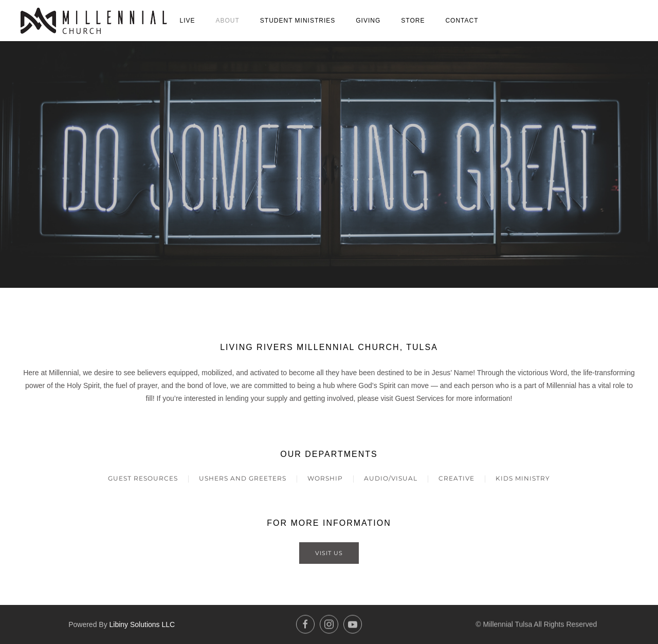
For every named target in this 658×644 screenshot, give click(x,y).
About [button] (227, 21)
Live (187, 21)
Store (413, 21)
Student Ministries (298, 21)
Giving (368, 21)
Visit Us (329, 553)
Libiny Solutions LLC (142, 623)
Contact (462, 21)
